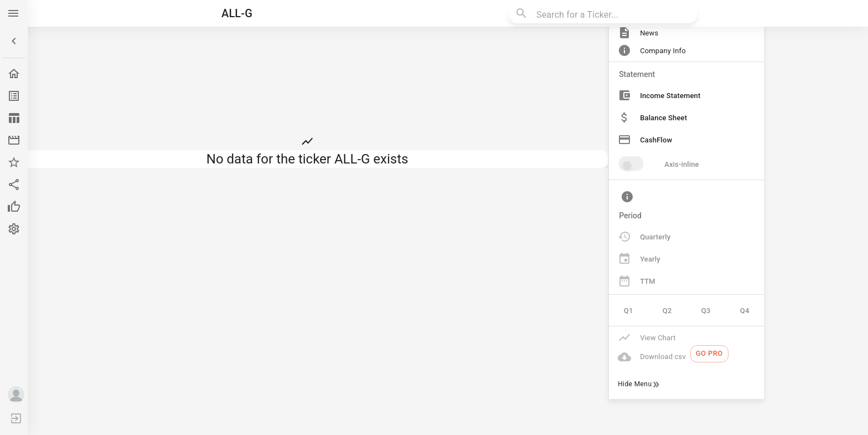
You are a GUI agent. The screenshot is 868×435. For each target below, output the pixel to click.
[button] (14, 41)
